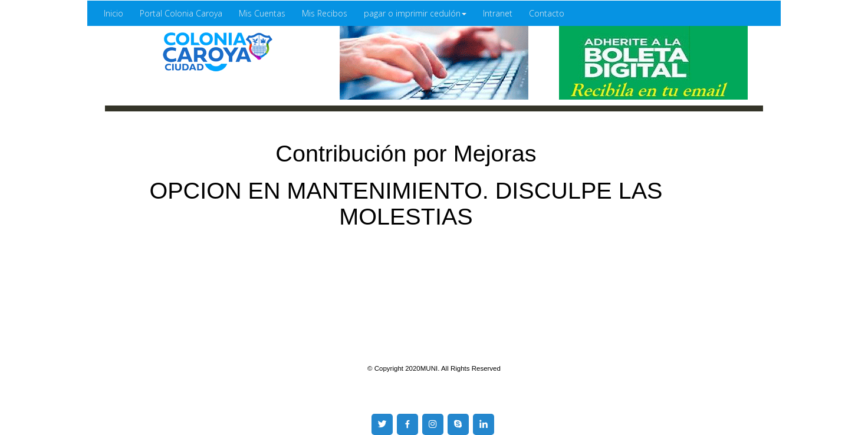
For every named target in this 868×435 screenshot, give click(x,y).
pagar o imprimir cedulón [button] (415, 13)
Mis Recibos (325, 13)
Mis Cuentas (262, 13)
